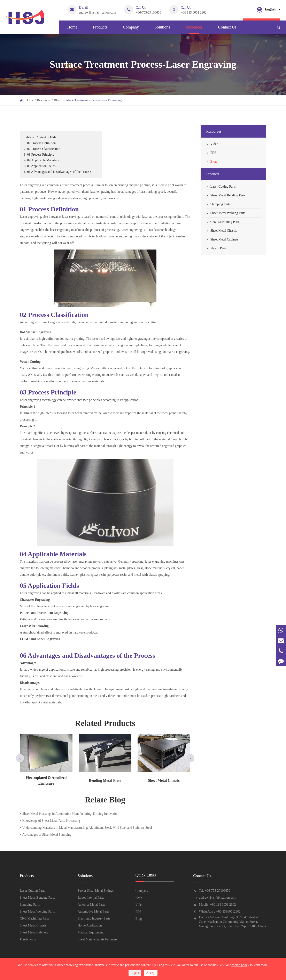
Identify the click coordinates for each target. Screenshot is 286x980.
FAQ (139, 898)
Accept (151, 973)
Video (212, 144)
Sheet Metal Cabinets (222, 239)
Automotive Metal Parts (93, 912)
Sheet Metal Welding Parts (226, 213)
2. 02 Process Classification (42, 149)
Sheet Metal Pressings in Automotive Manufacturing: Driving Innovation (70, 814)
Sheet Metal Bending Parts (226, 195)
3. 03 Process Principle (39, 154)
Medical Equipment (91, 933)
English (270, 9)
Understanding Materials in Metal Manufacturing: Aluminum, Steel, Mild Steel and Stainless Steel (87, 828)
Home (72, 29)
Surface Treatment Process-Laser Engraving (93, 100)
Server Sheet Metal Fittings (96, 891)
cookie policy (240, 965)
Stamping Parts (218, 204)
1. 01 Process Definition (40, 143)
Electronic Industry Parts (94, 919)
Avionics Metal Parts (91, 905)
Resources (194, 29)
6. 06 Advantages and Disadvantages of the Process (58, 172)
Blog (57, 100)
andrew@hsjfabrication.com (92, 10)
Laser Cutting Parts (221, 187)
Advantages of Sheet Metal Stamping (47, 835)
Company (131, 29)
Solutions (162, 29)
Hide (53, 137)
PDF (211, 153)
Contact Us (227, 29)
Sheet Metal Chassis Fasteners (98, 940)
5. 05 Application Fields (40, 166)
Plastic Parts (217, 248)
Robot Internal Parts (91, 898)
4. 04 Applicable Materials (41, 160)
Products (100, 29)
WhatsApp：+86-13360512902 (220, 912)
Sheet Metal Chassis (222, 231)
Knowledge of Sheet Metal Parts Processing (51, 821)
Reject (135, 973)
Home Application (90, 926)
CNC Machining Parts (223, 222)
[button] (20, 758)
